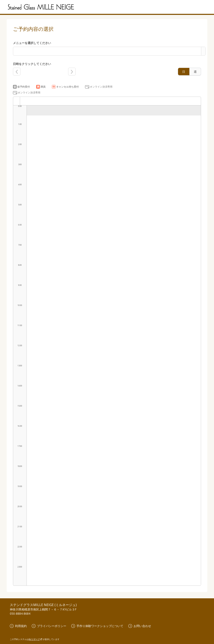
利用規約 (18, 626)
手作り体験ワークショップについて (97, 626)
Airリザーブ (35, 639)
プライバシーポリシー (49, 626)
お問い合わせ (140, 626)
